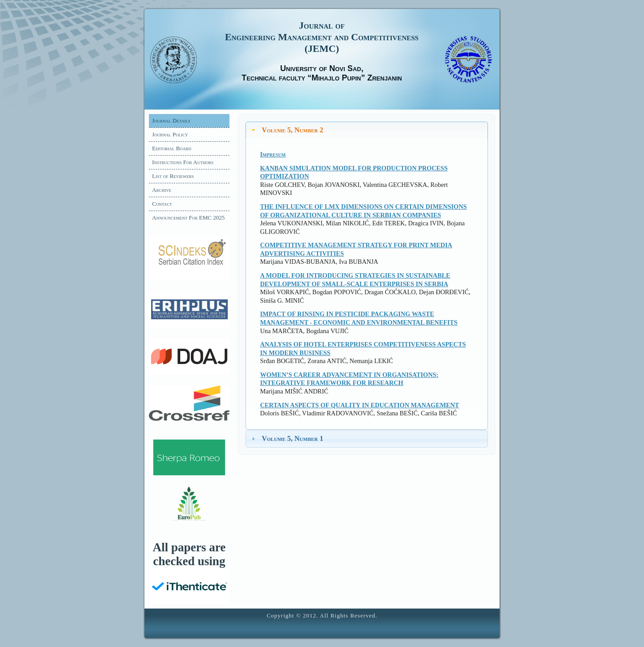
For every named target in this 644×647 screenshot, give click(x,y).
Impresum (273, 154)
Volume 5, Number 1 (292, 438)
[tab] (367, 130)
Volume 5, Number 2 (292, 130)
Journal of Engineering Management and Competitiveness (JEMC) (322, 37)
